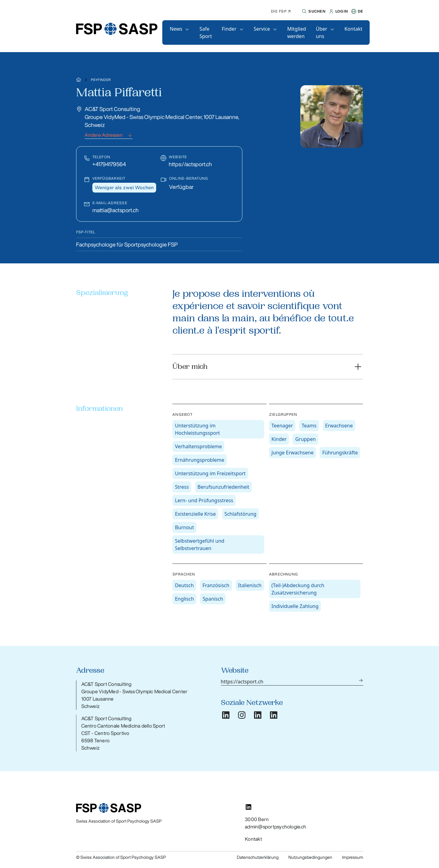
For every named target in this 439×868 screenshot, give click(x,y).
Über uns (322, 33)
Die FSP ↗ (281, 11)
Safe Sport (206, 33)
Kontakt (354, 29)
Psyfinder (101, 80)
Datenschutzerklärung (258, 857)
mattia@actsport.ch (116, 210)
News (176, 29)
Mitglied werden (297, 33)
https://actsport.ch (190, 164)
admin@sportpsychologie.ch (275, 827)
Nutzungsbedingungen (310, 857)
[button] (313, 11)
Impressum (353, 857)
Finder (229, 29)
